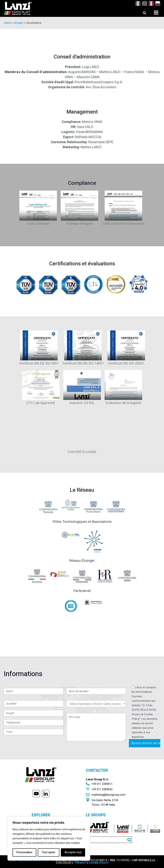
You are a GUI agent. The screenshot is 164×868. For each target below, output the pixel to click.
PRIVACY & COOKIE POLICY (92, 863)
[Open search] (141, 12)
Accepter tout (73, 852)
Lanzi (7, 23)
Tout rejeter (48, 852)
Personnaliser (24, 852)
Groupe (18, 23)
